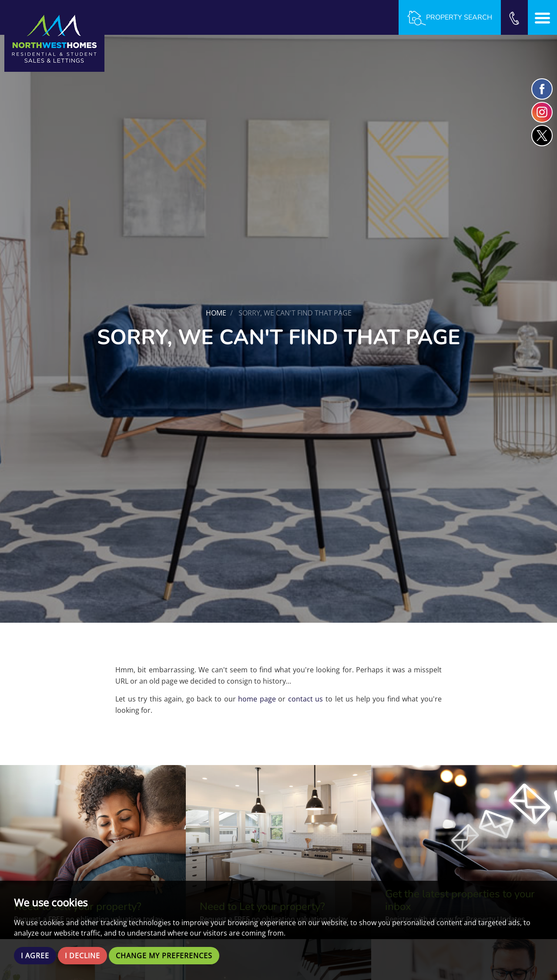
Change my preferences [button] (164, 956)
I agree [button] (35, 956)
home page (257, 699)
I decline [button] (82, 956)
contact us (306, 699)
